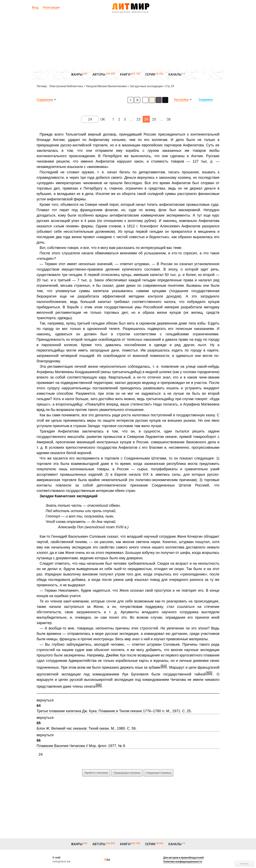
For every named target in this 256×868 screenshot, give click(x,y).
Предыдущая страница (127, 773)
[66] (99, 685)
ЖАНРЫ (77, 74)
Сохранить (206, 100)
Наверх (244, 864)
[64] (164, 666)
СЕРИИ (150, 74)
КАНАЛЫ (175, 74)
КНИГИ (125, 74)
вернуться (45, 700)
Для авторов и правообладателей (183, 858)
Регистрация (51, 7)
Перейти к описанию (96, 773)
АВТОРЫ (99, 74)
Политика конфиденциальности (183, 862)
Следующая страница (158, 773)
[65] (209, 673)
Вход (35, 7)
